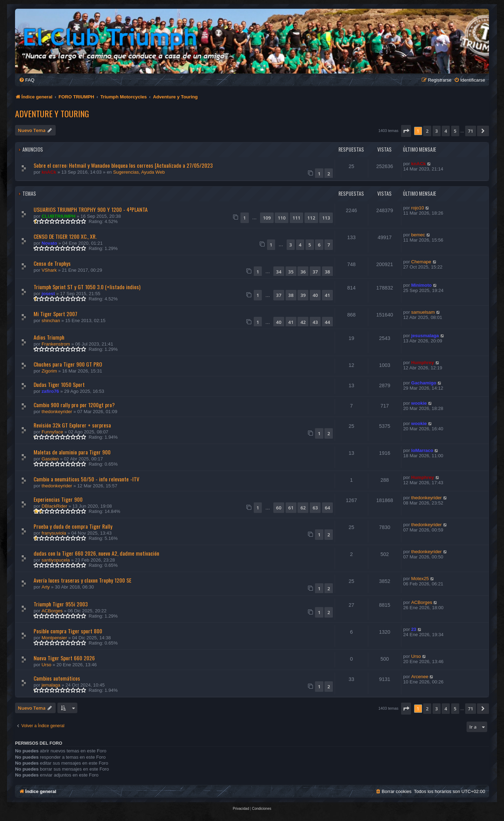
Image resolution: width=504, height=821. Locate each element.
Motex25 (420, 579)
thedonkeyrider (57, 412)
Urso (47, 665)
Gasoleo (50, 459)
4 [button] (446, 131)
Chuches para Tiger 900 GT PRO (68, 364)
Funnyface (52, 432)
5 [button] (455, 131)
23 (414, 629)
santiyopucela (56, 560)
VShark (49, 270)
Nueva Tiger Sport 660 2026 (64, 658)
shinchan (51, 321)
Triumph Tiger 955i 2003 (61, 604)
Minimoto (422, 285)
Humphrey (423, 363)
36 (303, 272)
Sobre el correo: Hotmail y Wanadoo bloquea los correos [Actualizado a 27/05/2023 (123, 165)
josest (48, 294)
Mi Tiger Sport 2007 (55, 314)
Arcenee (420, 677)
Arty (46, 587)
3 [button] (437, 131)
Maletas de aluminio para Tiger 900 (72, 452)
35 (291, 272)
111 (297, 218)
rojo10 (418, 208)
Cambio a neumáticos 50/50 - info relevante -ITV (86, 479)
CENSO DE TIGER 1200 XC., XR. (65, 236)
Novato (50, 243)
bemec (418, 235)
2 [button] (427, 131)
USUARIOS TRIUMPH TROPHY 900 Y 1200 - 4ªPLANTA (91, 209)
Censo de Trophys (52, 263)
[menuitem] (27, 80)
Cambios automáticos (57, 678)
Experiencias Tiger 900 (58, 499)
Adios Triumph (49, 337)
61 (291, 508)
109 (267, 218)
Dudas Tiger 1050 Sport (59, 384)
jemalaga (51, 685)
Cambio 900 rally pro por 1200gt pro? (74, 405)
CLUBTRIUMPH (59, 216)
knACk (49, 172)
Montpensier (54, 638)
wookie (419, 403)
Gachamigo (424, 383)
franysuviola (54, 533)
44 (327, 322)
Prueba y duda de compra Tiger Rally (73, 526)
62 (303, 508)
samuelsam (423, 312)
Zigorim (49, 371)
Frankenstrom (56, 344)
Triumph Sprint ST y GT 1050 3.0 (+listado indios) (87, 287)
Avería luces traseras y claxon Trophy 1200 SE (82, 580)
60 (279, 508)
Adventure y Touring (52, 113)
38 (327, 272)
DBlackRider (54, 506)
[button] (406, 131)
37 (315, 272)
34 (279, 272)
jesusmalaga (425, 336)
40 (315, 295)
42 (303, 322)
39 (303, 295)
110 (282, 218)
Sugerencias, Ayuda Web (139, 172)
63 (315, 508)
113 (326, 218)
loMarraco (422, 450)
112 (311, 218)
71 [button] (471, 131)
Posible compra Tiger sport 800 (68, 631)
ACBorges (52, 611)
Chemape (421, 262)
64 (327, 508)
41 (327, 295)
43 (315, 322)
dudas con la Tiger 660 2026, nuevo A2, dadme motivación (96, 553)
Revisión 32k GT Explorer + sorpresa (72, 425)
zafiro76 (50, 391)
